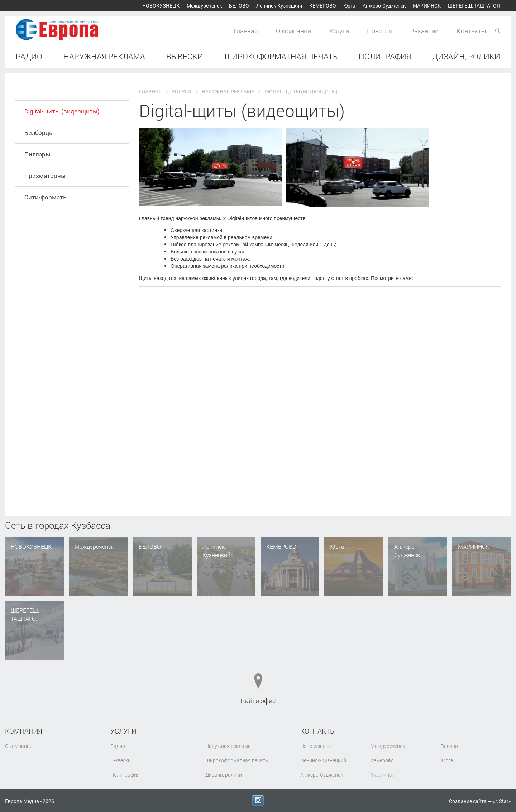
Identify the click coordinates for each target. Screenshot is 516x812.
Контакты (471, 31)
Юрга (349, 6)
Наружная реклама (104, 56)
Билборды (42, 141)
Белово (239, 6)
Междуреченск (204, 6)
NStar (502, 801)
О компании (293, 31)
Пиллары (40, 169)
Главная (246, 31)
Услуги (339, 31)
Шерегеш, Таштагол (474, 6)
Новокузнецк (161, 6)
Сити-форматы (48, 223)
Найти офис (258, 701)
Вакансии (424, 31)
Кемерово (323, 6)
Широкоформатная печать (281, 56)
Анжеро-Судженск (384, 6)
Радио (29, 56)
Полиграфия (385, 56)
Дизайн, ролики (466, 56)
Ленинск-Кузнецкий (279, 6)
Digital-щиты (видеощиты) (66, 114)
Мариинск (427, 6)
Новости (380, 31)
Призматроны (47, 196)
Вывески (185, 56)
